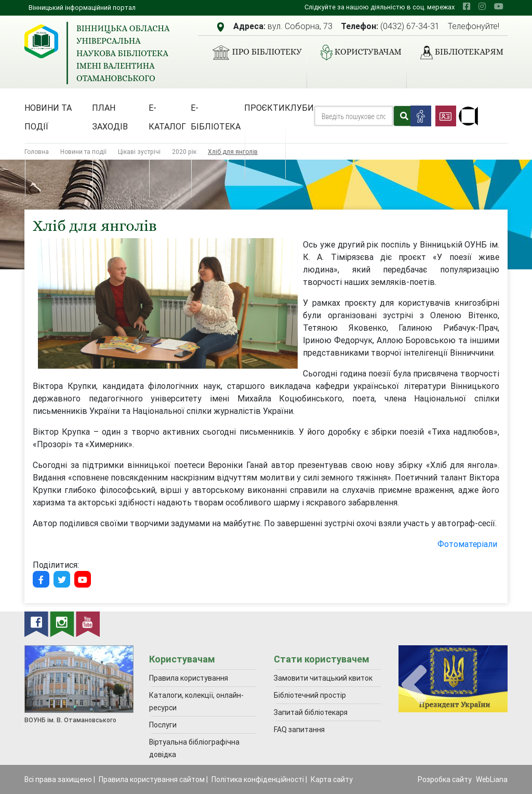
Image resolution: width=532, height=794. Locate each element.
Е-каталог (167, 117)
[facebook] (467, 6)
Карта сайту (332, 779)
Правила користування (189, 678)
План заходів (110, 117)
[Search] (354, 116)
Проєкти (264, 108)
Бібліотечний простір (310, 695)
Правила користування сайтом (152, 779)
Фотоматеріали (468, 544)
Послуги (163, 725)
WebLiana (491, 779)
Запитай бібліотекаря (311, 712)
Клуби (299, 108)
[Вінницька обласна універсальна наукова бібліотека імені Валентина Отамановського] (41, 41)
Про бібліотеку (253, 53)
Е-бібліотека (216, 117)
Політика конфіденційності (258, 779)
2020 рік (184, 152)
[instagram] (482, 6)
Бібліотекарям (458, 53)
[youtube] (499, 6)
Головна (37, 152)
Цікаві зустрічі (139, 152)
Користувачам (357, 53)
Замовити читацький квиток (323, 678)
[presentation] (414, 685)
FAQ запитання (299, 730)
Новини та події (48, 117)
